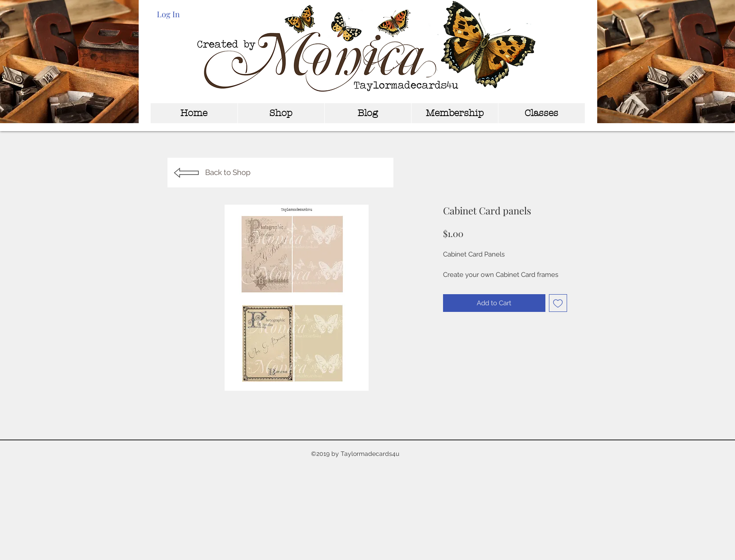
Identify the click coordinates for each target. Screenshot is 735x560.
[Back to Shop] (280, 173)
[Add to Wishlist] (558, 303)
